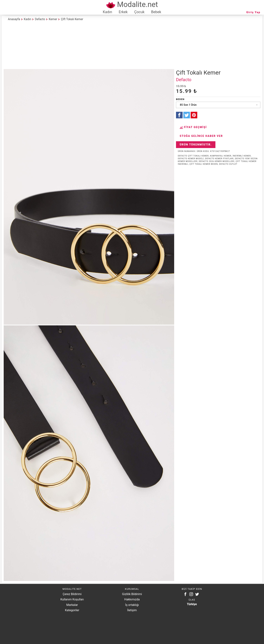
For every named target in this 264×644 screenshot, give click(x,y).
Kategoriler (72, 610)
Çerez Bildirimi (72, 594)
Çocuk (139, 12)
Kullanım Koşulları (72, 599)
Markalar (72, 605)
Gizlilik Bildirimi (132, 594)
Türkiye (192, 604)
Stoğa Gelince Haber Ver (201, 136)
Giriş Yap (253, 12)
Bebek (156, 12)
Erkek (123, 12)
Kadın (108, 12)
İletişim (132, 610)
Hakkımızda (132, 599)
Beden (180, 99)
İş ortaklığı (132, 605)
